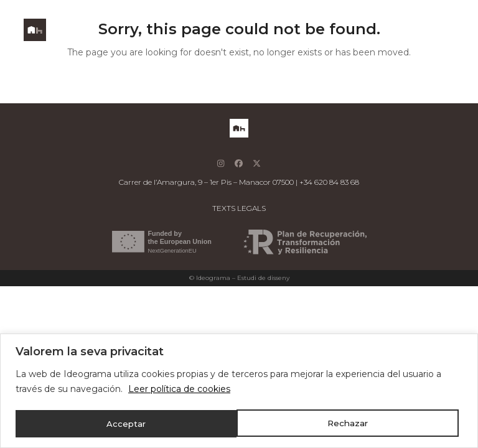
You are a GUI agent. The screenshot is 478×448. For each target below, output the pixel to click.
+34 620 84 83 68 (329, 182)
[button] (448, 30)
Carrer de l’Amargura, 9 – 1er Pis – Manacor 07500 (206, 182)
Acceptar (353, 424)
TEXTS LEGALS (239, 208)
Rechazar (127, 424)
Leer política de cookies (179, 390)
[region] (239, 391)
